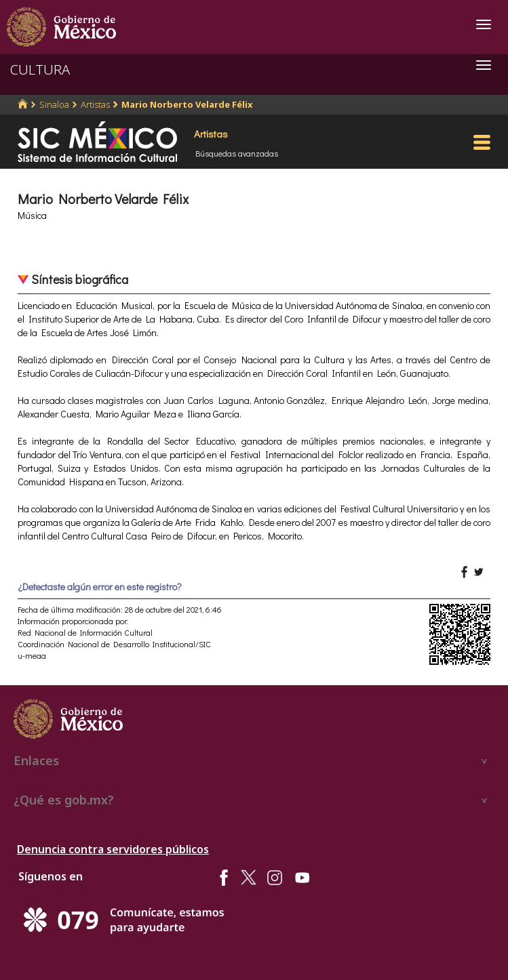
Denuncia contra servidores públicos (113, 849)
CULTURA (40, 69)
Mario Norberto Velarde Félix (187, 104)
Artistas (95, 104)
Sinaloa (54, 104)
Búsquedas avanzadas (237, 153)
